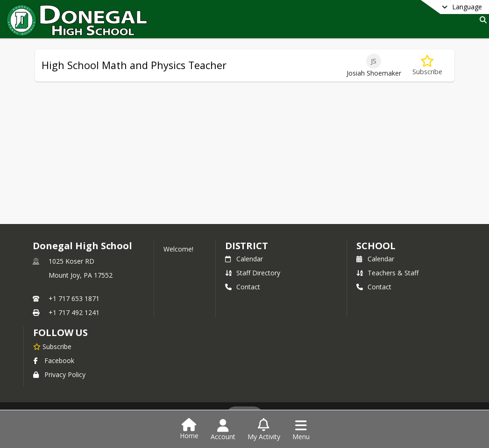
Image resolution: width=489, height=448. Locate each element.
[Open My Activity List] (264, 430)
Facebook (54, 360)
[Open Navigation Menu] (301, 430)
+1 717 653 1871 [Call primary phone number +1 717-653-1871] (74, 298)
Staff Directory (253, 273)
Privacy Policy (59, 374)
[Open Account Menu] (223, 430)
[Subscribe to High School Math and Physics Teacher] (427, 66)
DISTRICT (247, 246)
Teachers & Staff (387, 273)
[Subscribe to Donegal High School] (52, 346)
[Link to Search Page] (481, 20)
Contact (243, 287)
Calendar (244, 259)
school (376, 246)
